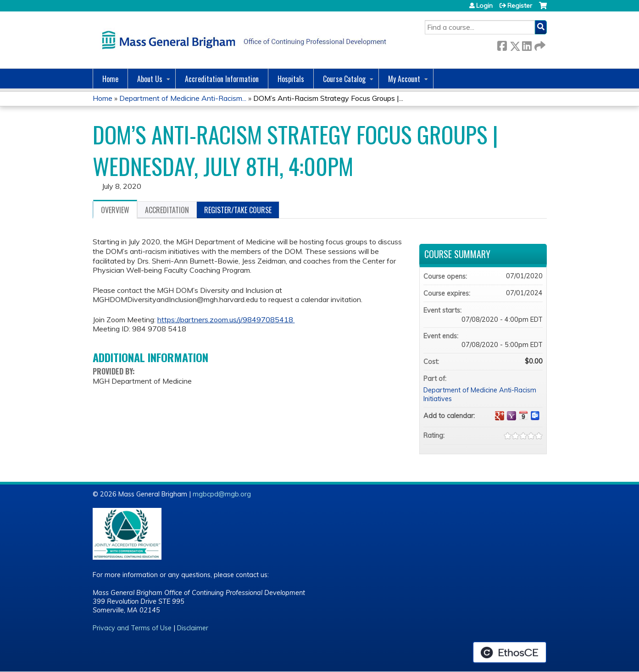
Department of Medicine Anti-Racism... (183, 98)
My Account (404, 79)
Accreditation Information (222, 79)
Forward (539, 44)
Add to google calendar (500, 416)
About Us (150, 79)
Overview (115, 210)
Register (520, 6)
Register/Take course (238, 210)
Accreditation (167, 210)
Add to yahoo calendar (511, 416)
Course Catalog (344, 79)
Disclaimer (193, 628)
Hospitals (291, 79)
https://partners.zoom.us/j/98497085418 (226, 319)
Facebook (502, 44)
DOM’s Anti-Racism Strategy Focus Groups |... (328, 98)
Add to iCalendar (523, 415)
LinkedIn (527, 44)
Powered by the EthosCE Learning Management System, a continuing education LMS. (510, 652)
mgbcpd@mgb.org (222, 494)
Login (484, 6)
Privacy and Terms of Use (132, 628)
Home (110, 79)
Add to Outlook (535, 416)
